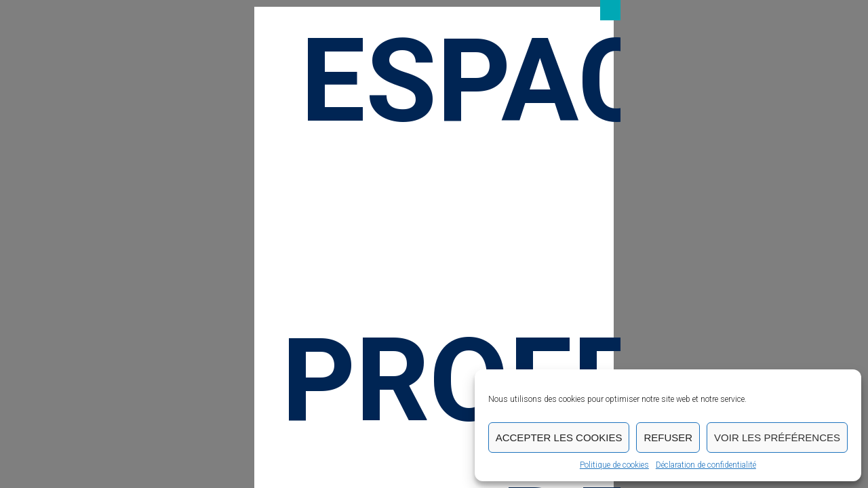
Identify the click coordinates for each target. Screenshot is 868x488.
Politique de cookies (614, 465)
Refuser (668, 438)
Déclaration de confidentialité (706, 465)
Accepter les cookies (559, 438)
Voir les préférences (777, 438)
